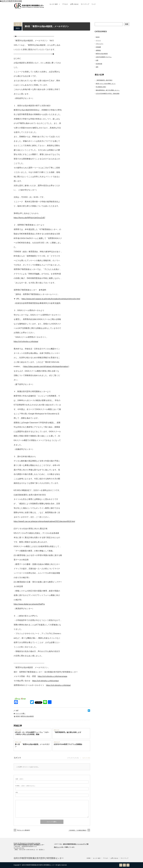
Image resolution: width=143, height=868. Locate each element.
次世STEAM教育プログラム (104, 57)
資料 (97, 67)
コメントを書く (21, 713)
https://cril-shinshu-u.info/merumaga (52, 676)
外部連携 (98, 47)
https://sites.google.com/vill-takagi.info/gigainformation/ (46, 366)
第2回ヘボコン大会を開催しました (106, 84)
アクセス (65, 4)
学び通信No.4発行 (101, 87)
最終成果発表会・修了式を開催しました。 (108, 90)
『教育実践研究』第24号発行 (104, 80)
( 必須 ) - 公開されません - (26, 786)
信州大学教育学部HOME (11, 1)
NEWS (18, 716)
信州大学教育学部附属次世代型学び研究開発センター (39, 858)
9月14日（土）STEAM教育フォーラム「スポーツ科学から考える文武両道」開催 (32, 733)
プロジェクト (100, 44)
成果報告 (98, 50)
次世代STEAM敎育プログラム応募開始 (68, 744)
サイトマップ (85, 4)
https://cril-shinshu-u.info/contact (45, 681)
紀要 (97, 60)
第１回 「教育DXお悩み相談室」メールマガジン (32, 745)
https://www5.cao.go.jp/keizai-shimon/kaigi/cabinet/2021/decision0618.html (44, 521)
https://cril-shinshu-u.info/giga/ (26, 341)
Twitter (124, 865)
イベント (98, 40)
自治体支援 (99, 64)
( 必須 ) (19, 779)
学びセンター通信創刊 (24, 830)
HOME (89, 858)
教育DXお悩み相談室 (27, 716)
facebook (128, 865)
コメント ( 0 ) (86, 758)
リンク (94, 4)
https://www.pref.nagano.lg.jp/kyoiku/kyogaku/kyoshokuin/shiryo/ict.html (51, 299)
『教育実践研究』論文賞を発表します (68, 732)
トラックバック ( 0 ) (73, 758)
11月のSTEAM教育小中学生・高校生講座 (108, 93)
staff (17, 710)
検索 (127, 24)
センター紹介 (55, 4)
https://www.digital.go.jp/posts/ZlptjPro (29, 604)
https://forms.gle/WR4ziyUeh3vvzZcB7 (29, 218)
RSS (121, 865)
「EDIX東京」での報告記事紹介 (77, 830)
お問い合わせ (74, 4)
